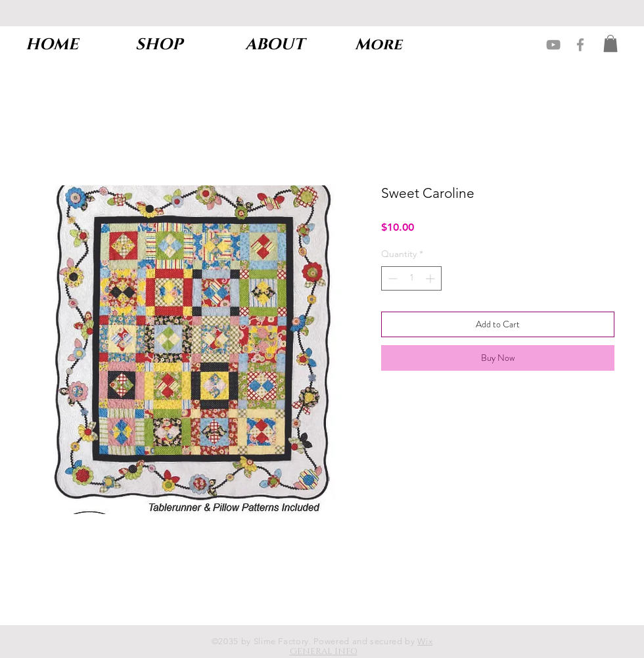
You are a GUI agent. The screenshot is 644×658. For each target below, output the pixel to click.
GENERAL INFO (324, 651)
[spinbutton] (411, 278)
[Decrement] (391, 278)
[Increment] (431, 278)
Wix (425, 641)
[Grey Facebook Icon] (580, 45)
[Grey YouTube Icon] (553, 45)
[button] (610, 43)
